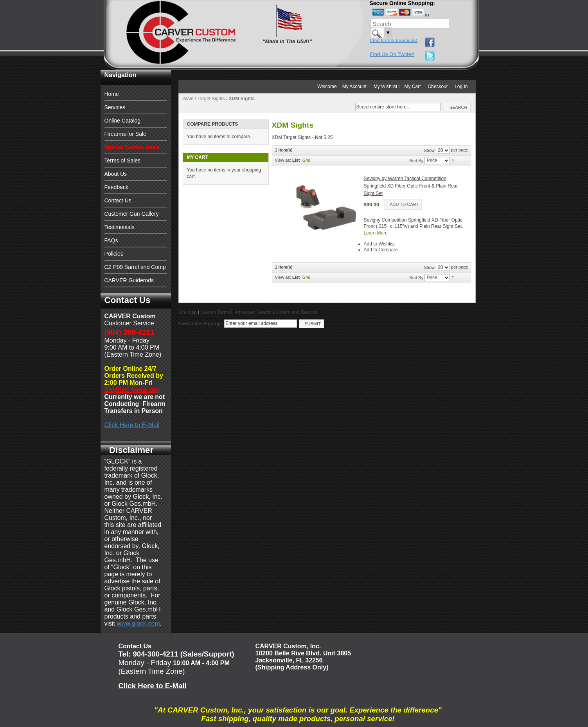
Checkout (438, 87)
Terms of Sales (123, 161)
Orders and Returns (296, 312)
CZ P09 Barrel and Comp (135, 267)
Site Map (188, 312)
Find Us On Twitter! (392, 54)
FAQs (111, 240)
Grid (307, 160)
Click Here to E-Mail (132, 425)
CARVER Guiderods (129, 280)
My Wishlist (386, 87)
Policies (114, 254)
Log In (461, 87)
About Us (116, 174)
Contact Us (118, 200)
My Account (354, 87)
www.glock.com (138, 623)
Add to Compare (381, 250)
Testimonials (120, 227)
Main (189, 99)
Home (112, 94)
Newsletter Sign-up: (200, 324)
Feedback (116, 187)
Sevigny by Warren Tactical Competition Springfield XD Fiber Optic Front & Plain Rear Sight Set (411, 186)
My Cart (412, 87)
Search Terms (216, 312)
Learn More (376, 233)
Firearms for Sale (125, 134)
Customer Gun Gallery (132, 214)
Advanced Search (253, 312)
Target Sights (211, 99)
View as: (283, 160)
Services (115, 107)
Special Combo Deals (132, 147)
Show (429, 150)
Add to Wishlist (379, 244)
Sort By (416, 161)
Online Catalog (123, 121)
